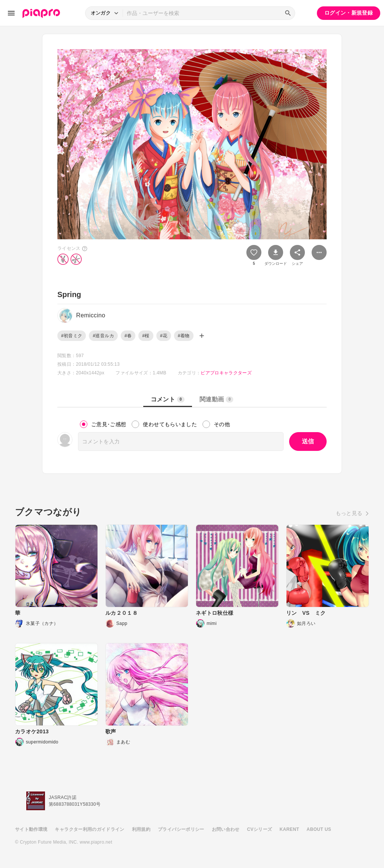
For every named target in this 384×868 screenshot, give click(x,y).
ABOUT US (319, 829)
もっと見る (349, 513)
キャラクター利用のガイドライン (89, 829)
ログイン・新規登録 (349, 13)
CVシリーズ (260, 829)
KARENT (289, 829)
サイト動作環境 (31, 829)
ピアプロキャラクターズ (226, 373)
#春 (128, 336)
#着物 (184, 336)
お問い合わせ (226, 829)
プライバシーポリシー (181, 829)
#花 (164, 336)
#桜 (146, 336)
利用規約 (141, 829)
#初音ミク (72, 336)
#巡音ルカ (103, 336)
